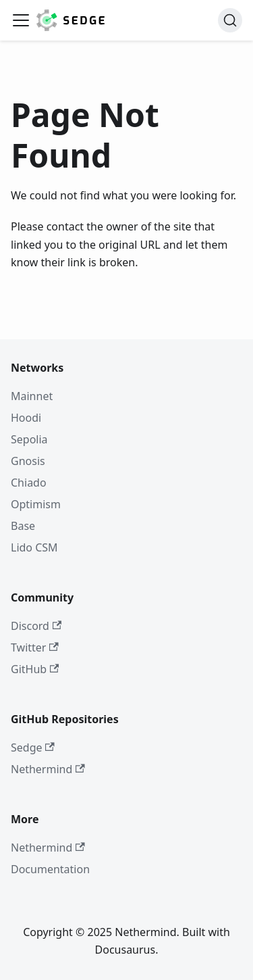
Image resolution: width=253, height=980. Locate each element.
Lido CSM (34, 547)
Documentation (50, 869)
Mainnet (32, 396)
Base (23, 526)
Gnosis (28, 461)
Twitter (35, 647)
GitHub (35, 669)
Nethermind (48, 769)
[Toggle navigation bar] (21, 20)
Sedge (33, 748)
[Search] (230, 20)
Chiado (29, 483)
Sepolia (29, 439)
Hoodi (26, 418)
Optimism (36, 504)
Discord (36, 626)
